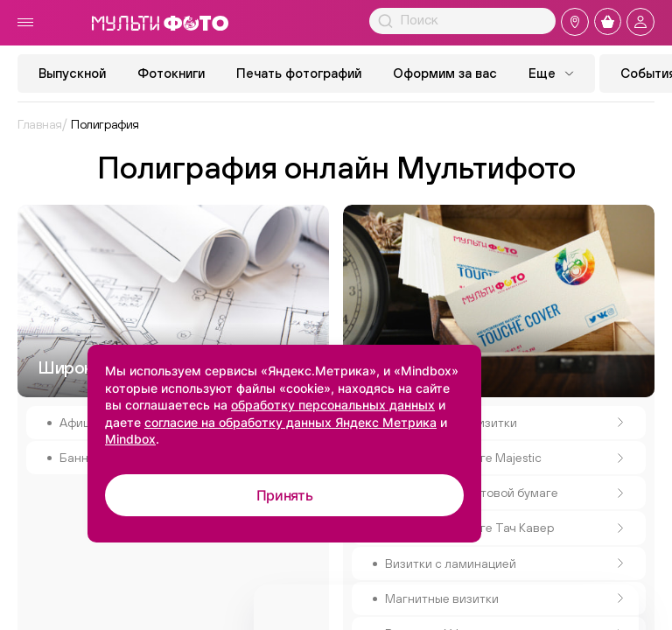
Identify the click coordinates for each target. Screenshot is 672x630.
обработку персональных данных (333, 405)
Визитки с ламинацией (504, 563)
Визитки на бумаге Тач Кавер (504, 528)
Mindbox (130, 439)
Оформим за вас (445, 73)
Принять (285, 495)
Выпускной (72, 73)
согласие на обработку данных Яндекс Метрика (290, 422)
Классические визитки (504, 423)
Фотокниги (171, 73)
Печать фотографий (299, 73)
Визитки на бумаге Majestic (504, 458)
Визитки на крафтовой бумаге (504, 493)
